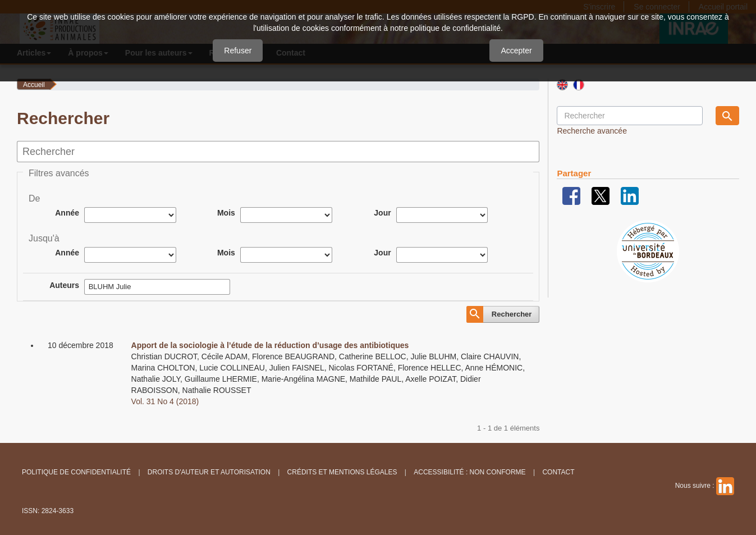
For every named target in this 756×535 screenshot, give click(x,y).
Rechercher (512, 314)
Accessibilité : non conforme (469, 472)
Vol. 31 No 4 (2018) (165, 401)
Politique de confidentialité (76, 472)
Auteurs (64, 285)
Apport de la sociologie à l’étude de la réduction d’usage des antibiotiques (270, 345)
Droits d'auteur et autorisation (209, 472)
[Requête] (630, 116)
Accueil (34, 85)
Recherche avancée (592, 131)
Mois (226, 213)
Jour (382, 213)
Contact (558, 472)
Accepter (516, 51)
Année (67, 213)
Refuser (238, 51)
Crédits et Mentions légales (342, 472)
